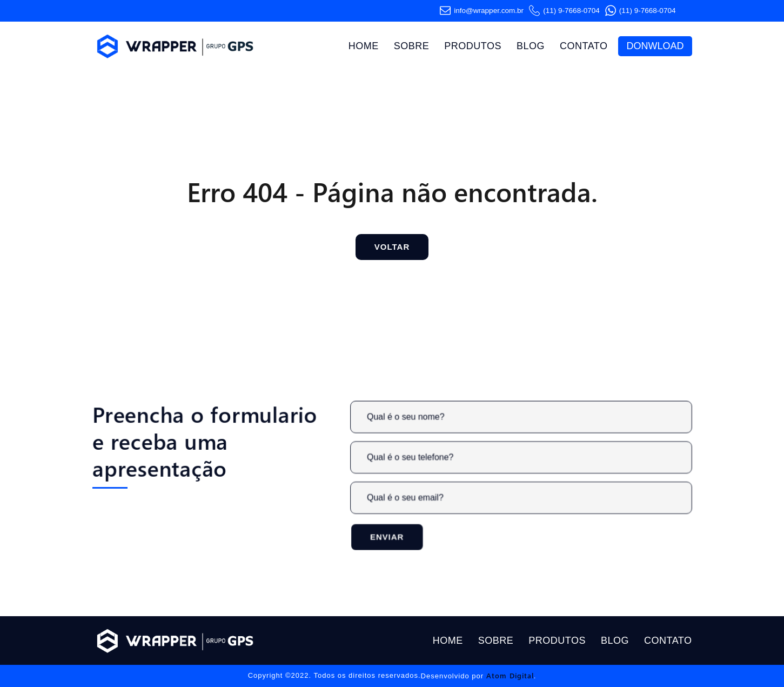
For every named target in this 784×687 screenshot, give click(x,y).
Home (364, 46)
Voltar (392, 247)
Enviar (391, 536)
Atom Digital (510, 675)
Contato (584, 46)
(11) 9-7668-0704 (564, 11)
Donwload (655, 46)
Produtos (473, 46)
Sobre (412, 46)
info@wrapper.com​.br (482, 11)
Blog (531, 46)
